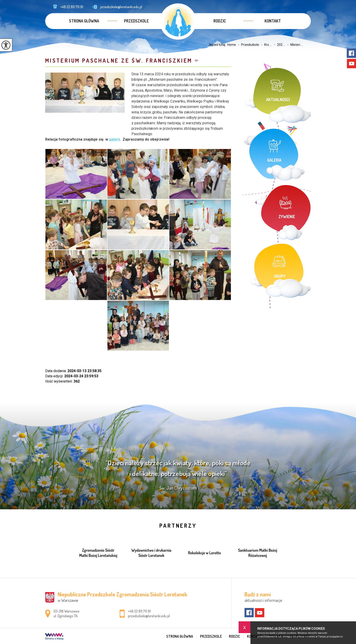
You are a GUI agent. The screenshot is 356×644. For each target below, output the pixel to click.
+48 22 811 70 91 (68, 7)
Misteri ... (294, 45)
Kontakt (273, 21)
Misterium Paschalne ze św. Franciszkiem (119, 60)
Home (232, 45)
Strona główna (84, 21)
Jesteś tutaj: (218, 45)
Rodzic (220, 21)
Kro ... (265, 45)
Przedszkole (136, 21)
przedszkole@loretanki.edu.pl (117, 7)
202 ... (278, 45)
